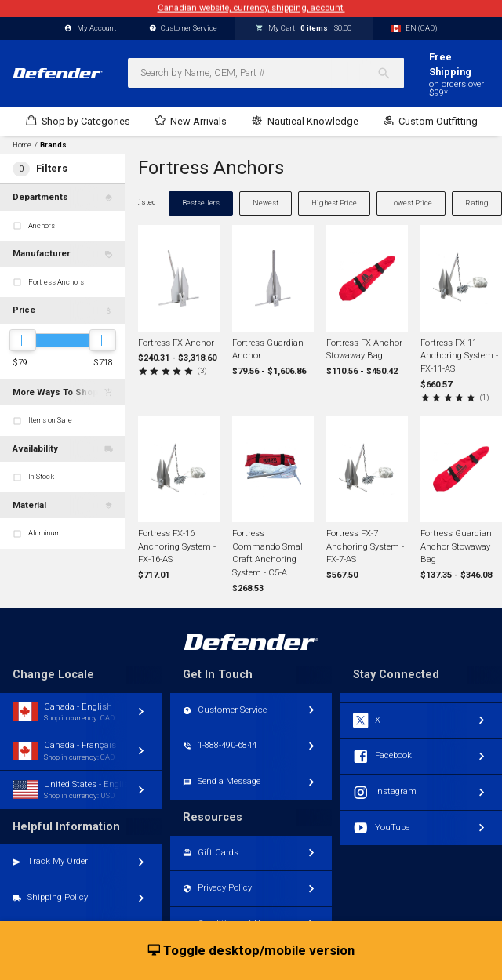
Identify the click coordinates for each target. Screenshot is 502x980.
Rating (477, 203)
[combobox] (266, 73)
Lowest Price (411, 203)
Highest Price (334, 203)
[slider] (23, 340)
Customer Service (184, 29)
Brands (53, 145)
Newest (266, 203)
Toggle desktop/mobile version (251, 951)
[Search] (390, 73)
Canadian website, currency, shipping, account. (251, 8)
